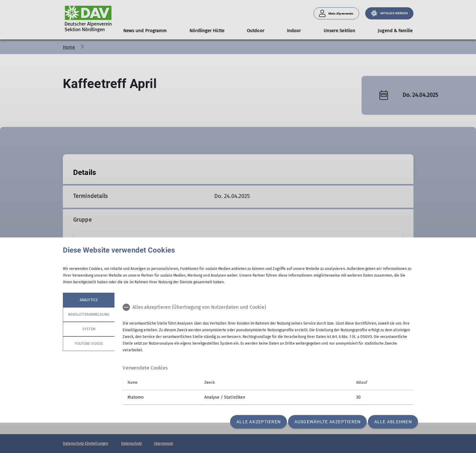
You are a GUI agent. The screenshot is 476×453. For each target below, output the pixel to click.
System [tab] (89, 329)
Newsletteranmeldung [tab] (89, 315)
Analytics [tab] (89, 300)
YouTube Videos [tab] (89, 344)
